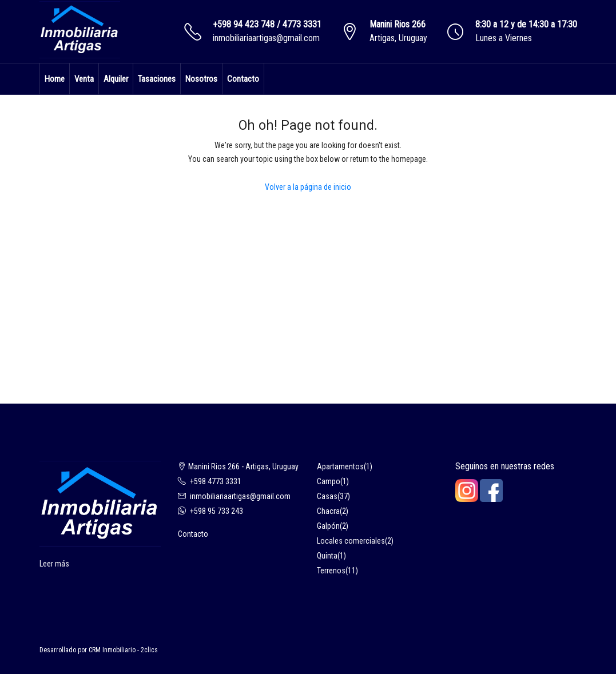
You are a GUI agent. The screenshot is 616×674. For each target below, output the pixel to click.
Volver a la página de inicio (308, 187)
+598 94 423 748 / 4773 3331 (267, 24)
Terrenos (331, 571)
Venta (84, 79)
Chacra (328, 511)
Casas (327, 496)
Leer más (54, 564)
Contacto (243, 79)
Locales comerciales (351, 541)
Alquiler (116, 79)
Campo (329, 481)
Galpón (328, 526)
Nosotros (201, 79)
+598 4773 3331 (216, 481)
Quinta (327, 556)
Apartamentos (340, 466)
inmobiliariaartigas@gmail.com (266, 38)
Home (55, 79)
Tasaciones (157, 79)
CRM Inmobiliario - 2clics (123, 650)
